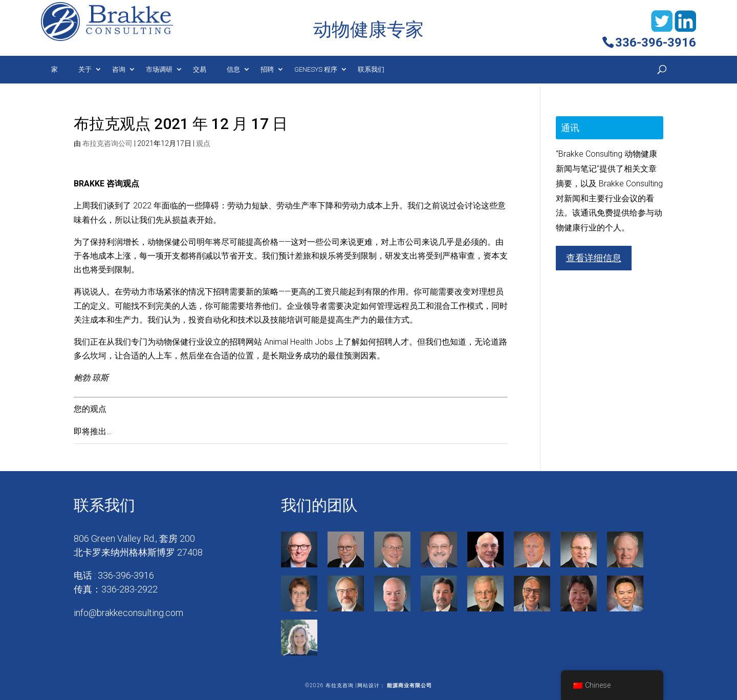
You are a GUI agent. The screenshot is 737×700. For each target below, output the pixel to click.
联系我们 (371, 69)
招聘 (267, 69)
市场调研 (159, 69)
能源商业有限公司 (409, 685)
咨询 (119, 69)
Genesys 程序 (316, 69)
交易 (200, 69)
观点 (203, 143)
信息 (233, 69)
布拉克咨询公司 (107, 143)
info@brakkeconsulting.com (128, 613)
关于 (85, 69)
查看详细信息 (594, 258)
